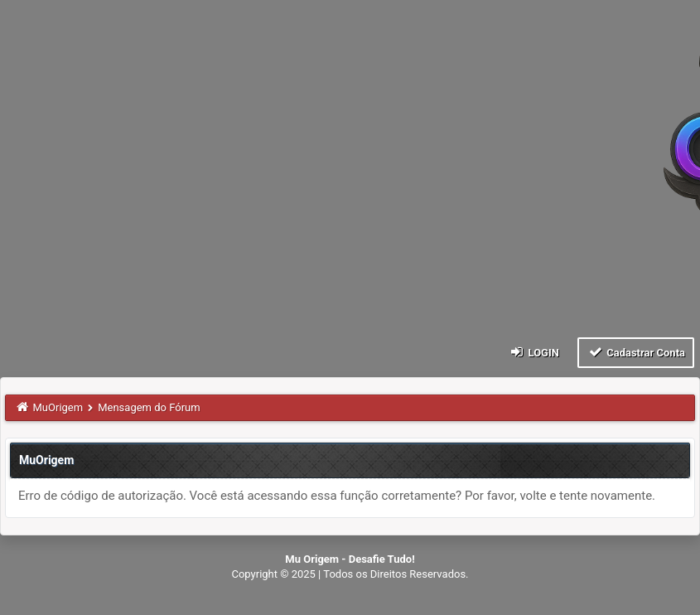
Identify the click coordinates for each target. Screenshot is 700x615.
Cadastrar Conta (636, 352)
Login (534, 352)
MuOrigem (58, 407)
